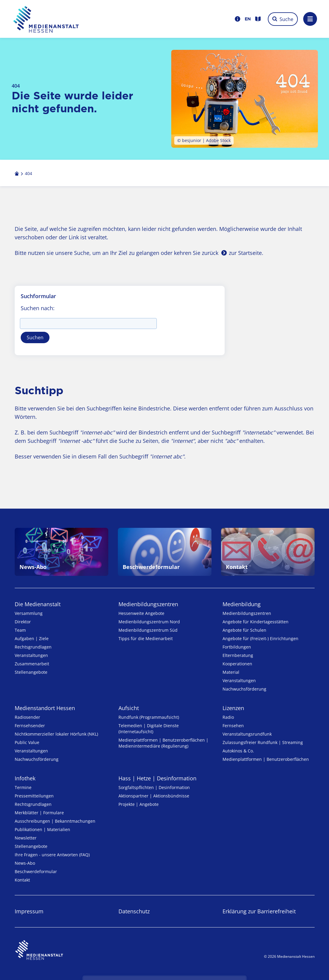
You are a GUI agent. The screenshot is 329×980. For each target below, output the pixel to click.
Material (231, 672)
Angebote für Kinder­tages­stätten (256, 622)
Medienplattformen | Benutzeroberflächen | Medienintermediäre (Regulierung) (163, 743)
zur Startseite (245, 253)
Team (20, 630)
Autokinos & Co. (238, 751)
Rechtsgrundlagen (33, 647)
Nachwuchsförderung (244, 689)
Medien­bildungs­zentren (148, 604)
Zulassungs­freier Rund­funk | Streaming (263, 742)
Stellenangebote (31, 672)
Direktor (23, 622)
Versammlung (29, 613)
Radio (228, 717)
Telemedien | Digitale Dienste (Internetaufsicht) (149, 729)
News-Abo (25, 863)
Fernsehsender (30, 726)
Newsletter (26, 838)
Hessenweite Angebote (141, 613)
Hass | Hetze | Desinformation (157, 778)
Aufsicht (129, 708)
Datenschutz (134, 911)
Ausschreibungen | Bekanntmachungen (55, 821)
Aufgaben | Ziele (32, 638)
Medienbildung (242, 604)
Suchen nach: (38, 308)
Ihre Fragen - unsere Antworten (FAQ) (52, 855)
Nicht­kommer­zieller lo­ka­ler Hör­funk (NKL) (56, 734)
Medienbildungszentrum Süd (148, 630)
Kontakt (22, 880)
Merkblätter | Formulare (39, 813)
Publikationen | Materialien (42, 829)
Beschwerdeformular (36, 871)
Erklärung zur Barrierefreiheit (259, 911)
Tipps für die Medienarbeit (146, 638)
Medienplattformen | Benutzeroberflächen (266, 759)
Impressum (29, 911)
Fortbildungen (237, 647)
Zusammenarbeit (32, 664)
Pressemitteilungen (34, 796)
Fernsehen (233, 726)
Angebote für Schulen (244, 630)
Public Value (27, 742)
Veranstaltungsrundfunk (247, 734)
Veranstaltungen (31, 655)
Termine (23, 787)
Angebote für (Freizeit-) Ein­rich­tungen (260, 638)
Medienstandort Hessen (45, 708)
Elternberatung (238, 655)
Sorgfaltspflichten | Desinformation (154, 787)
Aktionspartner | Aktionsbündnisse (154, 796)
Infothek (25, 778)
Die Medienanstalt (38, 604)
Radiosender (27, 717)
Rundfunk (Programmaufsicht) (149, 717)
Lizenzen (233, 708)
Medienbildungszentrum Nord (149, 622)
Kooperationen (237, 664)
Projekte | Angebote (139, 804)
